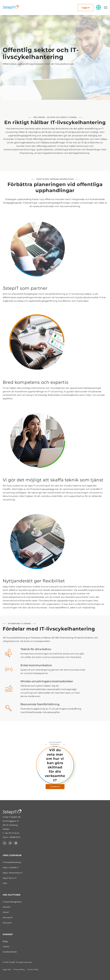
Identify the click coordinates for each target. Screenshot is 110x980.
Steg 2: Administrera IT (13, 873)
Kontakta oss (55, 787)
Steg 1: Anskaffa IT (11, 867)
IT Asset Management (12, 902)
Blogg (5, 941)
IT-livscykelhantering (12, 862)
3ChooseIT (7, 923)
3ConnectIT (8, 917)
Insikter (6, 947)
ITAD (5, 883)
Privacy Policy (19, 969)
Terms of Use (33, 969)
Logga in (86, 8)
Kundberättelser (10, 952)
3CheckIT (7, 907)
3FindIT (6, 912)
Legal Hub (7, 969)
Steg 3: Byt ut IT (10, 878)
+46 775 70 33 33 (12, 833)
